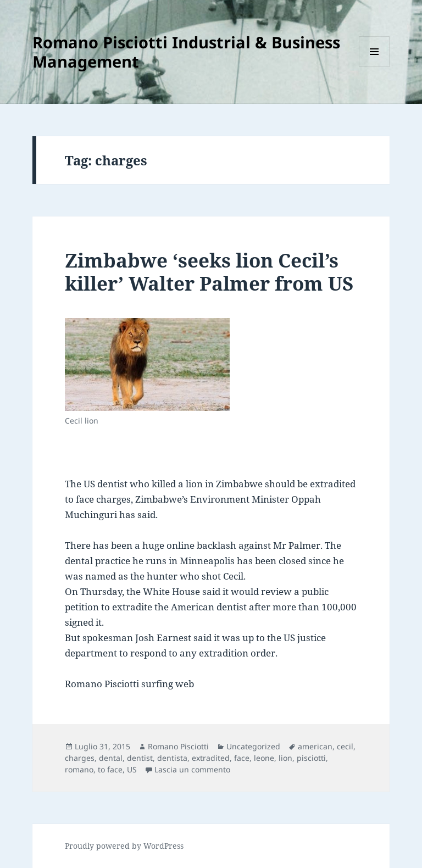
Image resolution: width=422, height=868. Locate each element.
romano (79, 769)
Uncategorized (253, 746)
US (132, 769)
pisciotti (311, 758)
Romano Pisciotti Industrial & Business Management (186, 52)
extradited (211, 758)
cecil (345, 746)
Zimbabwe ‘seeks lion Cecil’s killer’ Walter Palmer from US (209, 272)
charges (80, 758)
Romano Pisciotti (178, 746)
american (315, 746)
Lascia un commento (192, 769)
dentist (140, 758)
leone (264, 758)
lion (285, 758)
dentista (172, 758)
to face (110, 769)
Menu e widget (374, 67)
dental (111, 758)
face (242, 758)
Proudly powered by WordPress (124, 846)
